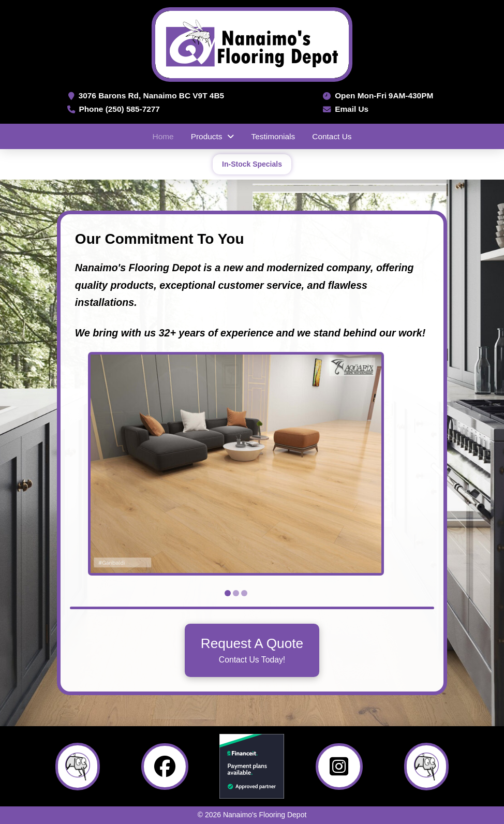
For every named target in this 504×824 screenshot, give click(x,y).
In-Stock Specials (252, 164)
